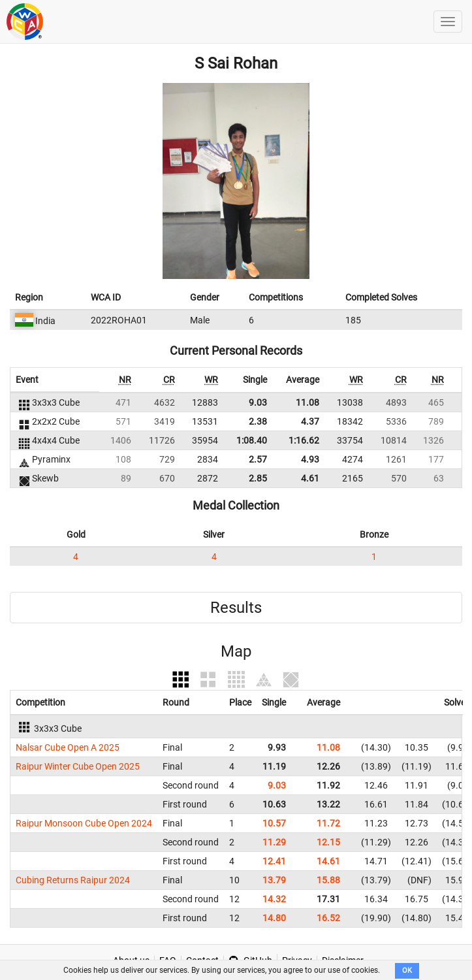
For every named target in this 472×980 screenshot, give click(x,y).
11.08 (307, 402)
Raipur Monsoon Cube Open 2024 (84, 823)
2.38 (258, 421)
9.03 (258, 402)
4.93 (310, 459)
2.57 (258, 459)
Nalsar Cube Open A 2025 (68, 747)
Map (236, 651)
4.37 (310, 421)
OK (407, 971)
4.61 (310, 478)
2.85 (258, 478)
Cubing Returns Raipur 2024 (73, 880)
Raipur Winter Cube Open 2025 (78, 766)
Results (236, 608)
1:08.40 (252, 440)
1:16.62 (304, 440)
